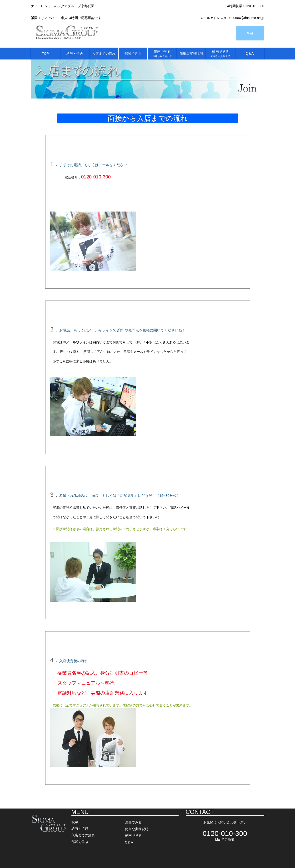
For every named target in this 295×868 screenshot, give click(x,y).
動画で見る (220, 54)
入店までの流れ (104, 54)
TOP (45, 54)
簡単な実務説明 (191, 54)
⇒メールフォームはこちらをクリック (153, 177)
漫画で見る (162, 54)
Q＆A (250, 54)
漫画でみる (133, 822)
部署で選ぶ (133, 54)
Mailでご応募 (225, 839)
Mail (250, 33)
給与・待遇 (75, 54)
